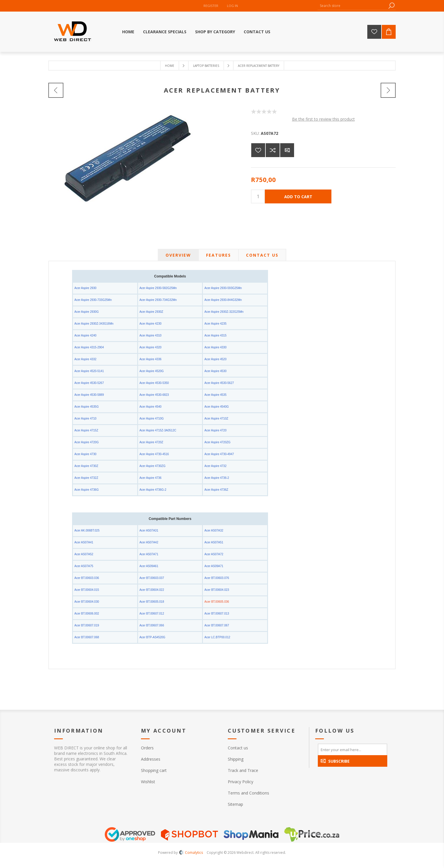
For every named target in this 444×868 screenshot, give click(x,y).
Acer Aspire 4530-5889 (89, 395)
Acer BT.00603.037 (152, 578)
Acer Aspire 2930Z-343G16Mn (94, 324)
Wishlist (148, 782)
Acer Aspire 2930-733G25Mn (93, 300)
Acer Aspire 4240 (85, 335)
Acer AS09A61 (149, 566)
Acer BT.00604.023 (217, 590)
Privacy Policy (241, 782)
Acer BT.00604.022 (152, 590)
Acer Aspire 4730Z (86, 466)
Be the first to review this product (323, 119)
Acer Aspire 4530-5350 (154, 383)
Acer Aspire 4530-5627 (219, 383)
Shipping (236, 759)
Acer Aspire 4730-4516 (154, 454)
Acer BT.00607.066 (152, 625)
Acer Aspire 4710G (152, 419)
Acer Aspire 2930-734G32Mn (158, 300)
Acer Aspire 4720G (87, 442)
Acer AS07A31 (149, 530)
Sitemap (235, 804)
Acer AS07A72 (214, 554)
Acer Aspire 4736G (87, 490)
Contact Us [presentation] (262, 255)
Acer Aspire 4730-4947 (219, 454)
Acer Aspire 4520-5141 (89, 371)
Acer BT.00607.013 (217, 614)
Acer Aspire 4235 (215, 324)
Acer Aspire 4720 (215, 430)
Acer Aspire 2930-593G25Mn (223, 288)
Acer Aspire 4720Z (151, 442)
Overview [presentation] (178, 255)
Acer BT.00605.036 (217, 602)
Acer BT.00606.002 (87, 614)
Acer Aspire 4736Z (216, 490)
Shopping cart (154, 770)
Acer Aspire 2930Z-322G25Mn (224, 312)
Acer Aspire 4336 (151, 359)
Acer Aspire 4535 (215, 395)
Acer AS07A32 (214, 530)
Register (211, 6)
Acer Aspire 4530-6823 (154, 395)
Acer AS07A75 (84, 566)
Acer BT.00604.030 (87, 602)
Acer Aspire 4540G (217, 407)
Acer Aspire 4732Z (86, 478)
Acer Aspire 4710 (85, 419)
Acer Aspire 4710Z (216, 419)
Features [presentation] (219, 255)
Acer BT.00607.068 (87, 637)
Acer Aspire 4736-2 (217, 478)
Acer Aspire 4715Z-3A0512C (158, 430)
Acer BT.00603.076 (217, 578)
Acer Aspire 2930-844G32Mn (223, 300)
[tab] (178, 255)
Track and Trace (243, 770)
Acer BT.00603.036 (87, 578)
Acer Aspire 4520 (215, 359)
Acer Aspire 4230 (151, 324)
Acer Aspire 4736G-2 (153, 490)
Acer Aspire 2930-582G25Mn (158, 288)
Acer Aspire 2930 (85, 288)
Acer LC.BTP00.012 (217, 637)
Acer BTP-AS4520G (152, 637)
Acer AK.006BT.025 (87, 530)
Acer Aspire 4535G (87, 407)
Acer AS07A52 (84, 554)
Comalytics (191, 853)
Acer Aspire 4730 (85, 454)
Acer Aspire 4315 (215, 335)
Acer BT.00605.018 (152, 602)
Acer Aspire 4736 (151, 478)
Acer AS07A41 (84, 542)
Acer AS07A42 (149, 542)
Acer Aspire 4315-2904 (89, 347)
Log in (232, 6)
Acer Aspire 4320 (151, 347)
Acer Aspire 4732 (215, 466)
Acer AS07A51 (214, 542)
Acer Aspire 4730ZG (153, 466)
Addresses (151, 759)
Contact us (238, 748)
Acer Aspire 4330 (215, 347)
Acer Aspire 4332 (85, 359)
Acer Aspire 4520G (152, 371)
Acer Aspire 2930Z (151, 312)
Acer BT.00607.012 (152, 614)
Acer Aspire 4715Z (86, 430)
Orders (147, 748)
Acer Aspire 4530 (215, 371)
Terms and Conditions (248, 793)
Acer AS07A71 (149, 554)
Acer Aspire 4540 (151, 407)
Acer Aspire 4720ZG (217, 442)
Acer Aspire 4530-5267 (89, 383)
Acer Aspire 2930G (87, 312)
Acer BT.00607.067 (217, 625)
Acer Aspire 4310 (151, 335)
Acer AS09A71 (214, 566)
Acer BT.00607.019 (87, 625)
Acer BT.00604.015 (87, 590)
